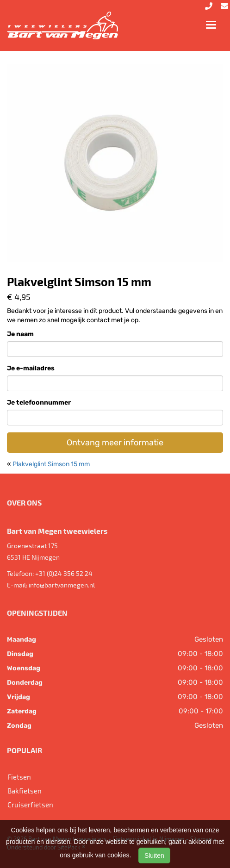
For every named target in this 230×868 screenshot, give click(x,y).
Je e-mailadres (31, 368)
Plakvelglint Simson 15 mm (51, 464)
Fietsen (19, 777)
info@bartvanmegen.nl (62, 585)
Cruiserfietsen (30, 805)
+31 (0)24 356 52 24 (64, 573)
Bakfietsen (25, 791)
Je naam (20, 334)
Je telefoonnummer (39, 403)
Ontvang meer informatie (115, 443)
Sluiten (154, 856)
